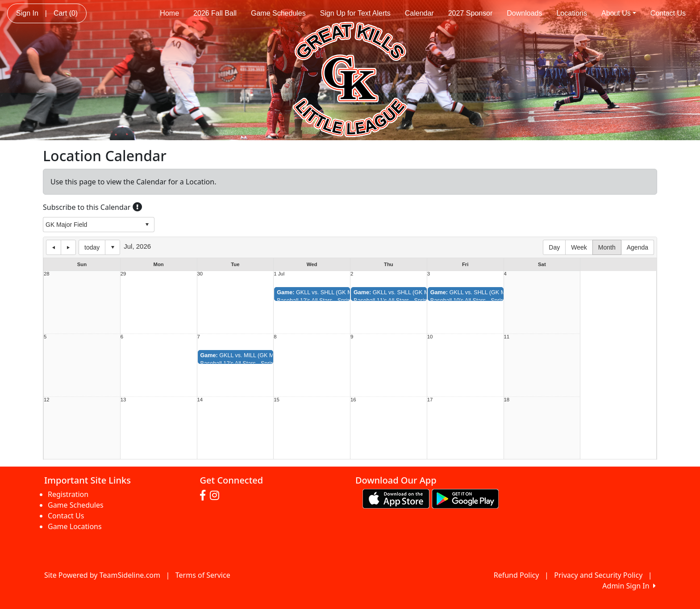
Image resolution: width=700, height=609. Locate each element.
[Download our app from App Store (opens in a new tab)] (396, 498)
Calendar (419, 13)
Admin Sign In (629, 586)
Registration (68, 494)
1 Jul (279, 274)
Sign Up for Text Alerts (355, 13)
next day (68, 247)
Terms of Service (203, 575)
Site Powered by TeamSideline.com (102, 575)
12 (47, 400)
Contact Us (668, 13)
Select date (112, 247)
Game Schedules (278, 13)
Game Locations (75, 526)
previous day (54, 247)
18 (507, 400)
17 (430, 400)
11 (507, 337)
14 (200, 400)
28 (47, 274)
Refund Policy (517, 575)
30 (200, 274)
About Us (619, 13)
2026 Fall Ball (215, 13)
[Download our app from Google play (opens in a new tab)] (465, 498)
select (147, 225)
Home (169, 13)
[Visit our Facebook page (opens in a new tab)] (205, 496)
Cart (66, 13)
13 (123, 400)
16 (353, 400)
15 (277, 400)
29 (123, 274)
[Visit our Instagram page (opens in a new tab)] (217, 496)
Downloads (524, 13)
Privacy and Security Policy (598, 575)
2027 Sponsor (471, 13)
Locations (572, 13)
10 (430, 337)
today (92, 247)
